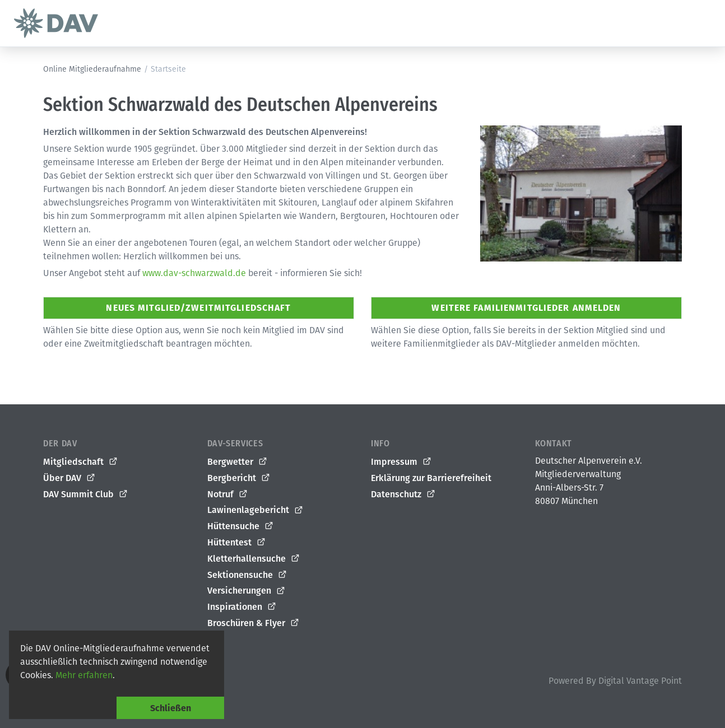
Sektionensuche (247, 575)
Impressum (401, 462)
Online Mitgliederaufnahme (92, 69)
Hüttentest (237, 543)
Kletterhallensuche (254, 559)
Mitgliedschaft (81, 462)
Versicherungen (247, 591)
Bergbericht (239, 478)
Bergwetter (238, 462)
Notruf (228, 494)
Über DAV (69, 478)
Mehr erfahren (84, 675)
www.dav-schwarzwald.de (194, 273)
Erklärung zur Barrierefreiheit (431, 478)
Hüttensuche (241, 526)
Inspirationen (242, 607)
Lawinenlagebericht (255, 510)
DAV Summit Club (86, 494)
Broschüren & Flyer (254, 623)
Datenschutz (403, 494)
